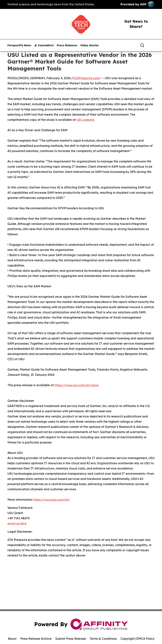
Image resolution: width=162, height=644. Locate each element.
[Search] (142, 45)
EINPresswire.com (86, 78)
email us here (17, 523)
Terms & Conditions (103, 639)
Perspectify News (19, 45)
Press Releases (67, 45)
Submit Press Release (71, 639)
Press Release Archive (36, 639)
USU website (85, 120)
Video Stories (90, 45)
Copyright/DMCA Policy (137, 639)
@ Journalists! (44, 45)
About (12, 639)
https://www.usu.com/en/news (77, 385)
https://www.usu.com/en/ (52, 500)
